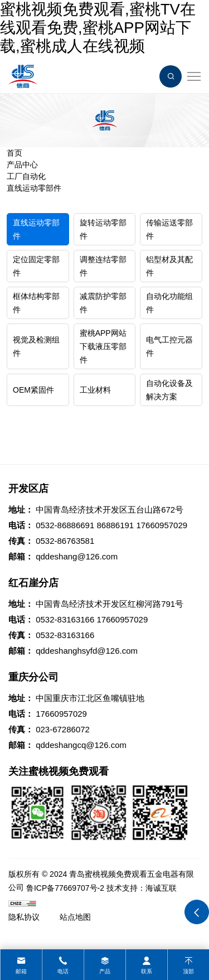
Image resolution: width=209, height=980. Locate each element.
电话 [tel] (63, 971)
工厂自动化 (26, 176)
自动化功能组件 (169, 303)
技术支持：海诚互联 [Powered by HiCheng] (142, 888)
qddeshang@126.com (77, 556)
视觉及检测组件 (36, 346)
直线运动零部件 (34, 188)
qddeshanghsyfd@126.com (87, 651)
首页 (14, 153)
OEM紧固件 (33, 390)
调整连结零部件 (103, 266)
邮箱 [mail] (21, 971)
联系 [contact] (147, 971)
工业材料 (95, 390)
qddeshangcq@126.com (81, 745)
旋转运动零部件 (103, 229)
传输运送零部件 (169, 229)
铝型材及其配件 (169, 266)
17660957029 (162, 525)
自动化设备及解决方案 (169, 390)
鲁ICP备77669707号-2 (65, 888)
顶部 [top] (188, 971)
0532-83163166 (65, 619)
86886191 (115, 525)
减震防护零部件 (103, 303)
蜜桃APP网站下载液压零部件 (103, 346)
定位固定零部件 (36, 266)
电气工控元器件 (169, 346)
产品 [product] (105, 971)
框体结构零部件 (36, 303)
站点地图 (75, 917)
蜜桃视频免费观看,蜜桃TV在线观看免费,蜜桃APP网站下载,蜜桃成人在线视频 (98, 28)
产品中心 (22, 165)
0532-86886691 (65, 525)
